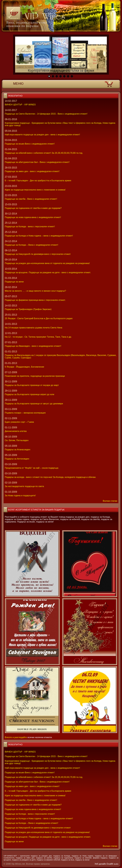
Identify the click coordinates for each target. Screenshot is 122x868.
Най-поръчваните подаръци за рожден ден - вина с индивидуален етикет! (42, 768)
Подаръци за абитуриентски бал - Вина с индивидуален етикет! (37, 782)
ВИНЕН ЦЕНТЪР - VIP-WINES (20, 752)
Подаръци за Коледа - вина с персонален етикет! (30, 814)
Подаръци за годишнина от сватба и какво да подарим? (33, 805)
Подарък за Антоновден (17, 459)
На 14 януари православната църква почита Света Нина (33, 328)
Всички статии (110, 846)
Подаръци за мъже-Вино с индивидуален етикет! (30, 772)
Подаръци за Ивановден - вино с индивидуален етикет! (33, 346)
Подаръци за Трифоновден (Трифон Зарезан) (28, 309)
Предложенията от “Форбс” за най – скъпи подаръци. (32, 468)
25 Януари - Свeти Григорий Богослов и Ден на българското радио (39, 318)
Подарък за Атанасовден (18, 449)
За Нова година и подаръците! (20, 495)
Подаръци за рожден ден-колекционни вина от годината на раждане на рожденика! (47, 832)
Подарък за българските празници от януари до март (32, 385)
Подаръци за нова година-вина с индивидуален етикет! (33, 809)
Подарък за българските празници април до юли (30, 394)
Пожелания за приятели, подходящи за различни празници (35, 376)
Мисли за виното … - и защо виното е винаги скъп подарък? (35, 291)
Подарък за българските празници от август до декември (34, 404)
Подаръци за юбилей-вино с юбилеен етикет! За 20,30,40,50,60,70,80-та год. (44, 777)
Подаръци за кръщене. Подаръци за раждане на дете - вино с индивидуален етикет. (48, 837)
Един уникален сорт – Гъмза (19, 422)
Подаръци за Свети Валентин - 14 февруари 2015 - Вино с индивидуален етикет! (46, 756)
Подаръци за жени (14, 841)
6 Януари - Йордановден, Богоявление (24, 367)
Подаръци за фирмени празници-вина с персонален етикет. (35, 300)
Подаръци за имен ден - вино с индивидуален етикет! (32, 786)
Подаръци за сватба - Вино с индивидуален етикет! (31, 800)
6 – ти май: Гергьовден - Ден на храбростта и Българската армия (38, 791)
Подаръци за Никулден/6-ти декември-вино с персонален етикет (38, 828)
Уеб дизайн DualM (107, 864)
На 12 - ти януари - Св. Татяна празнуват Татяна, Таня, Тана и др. (38, 337)
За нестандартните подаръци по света (24, 486)
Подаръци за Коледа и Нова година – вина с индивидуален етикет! (39, 818)
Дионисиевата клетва (16, 431)
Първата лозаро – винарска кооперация (25, 413)
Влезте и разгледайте (16, 737)
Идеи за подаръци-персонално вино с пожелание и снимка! (35, 795)
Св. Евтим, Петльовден (17, 440)
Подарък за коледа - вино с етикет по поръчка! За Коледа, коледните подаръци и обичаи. (50, 477)
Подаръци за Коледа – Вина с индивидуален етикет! (31, 823)
